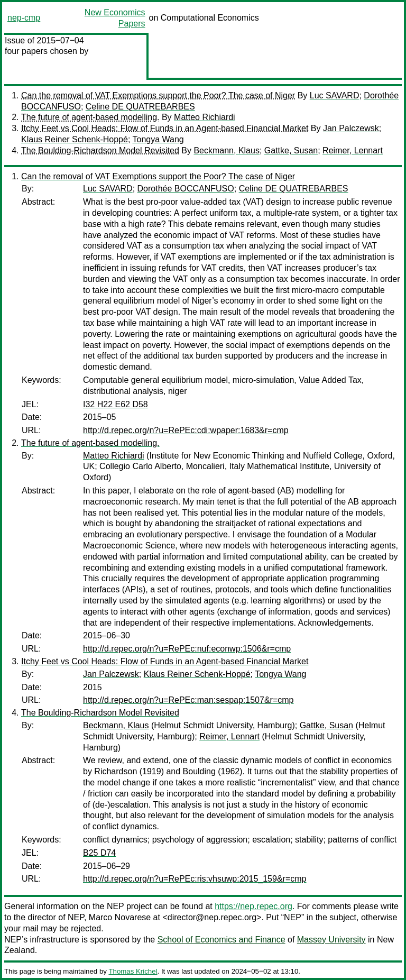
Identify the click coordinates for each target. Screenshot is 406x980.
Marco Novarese (120, 917)
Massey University (331, 940)
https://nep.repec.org (253, 906)
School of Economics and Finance (222, 940)
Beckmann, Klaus (227, 150)
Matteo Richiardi (205, 117)
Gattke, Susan (291, 150)
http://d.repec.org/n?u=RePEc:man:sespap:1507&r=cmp (188, 700)
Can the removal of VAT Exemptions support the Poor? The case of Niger (158, 95)
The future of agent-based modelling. (90, 117)
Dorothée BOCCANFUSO (186, 189)
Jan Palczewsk (351, 128)
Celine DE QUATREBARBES (140, 107)
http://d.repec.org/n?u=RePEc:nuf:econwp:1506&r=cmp (187, 649)
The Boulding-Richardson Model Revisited (100, 150)
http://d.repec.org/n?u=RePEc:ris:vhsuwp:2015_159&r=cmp (195, 879)
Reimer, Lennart (353, 150)
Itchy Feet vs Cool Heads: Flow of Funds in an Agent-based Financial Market (165, 128)
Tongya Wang (158, 139)
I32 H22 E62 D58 (116, 404)
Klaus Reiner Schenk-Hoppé (75, 139)
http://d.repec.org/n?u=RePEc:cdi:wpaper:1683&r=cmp (186, 430)
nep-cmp (24, 18)
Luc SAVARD (335, 95)
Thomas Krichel (133, 971)
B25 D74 (99, 853)
